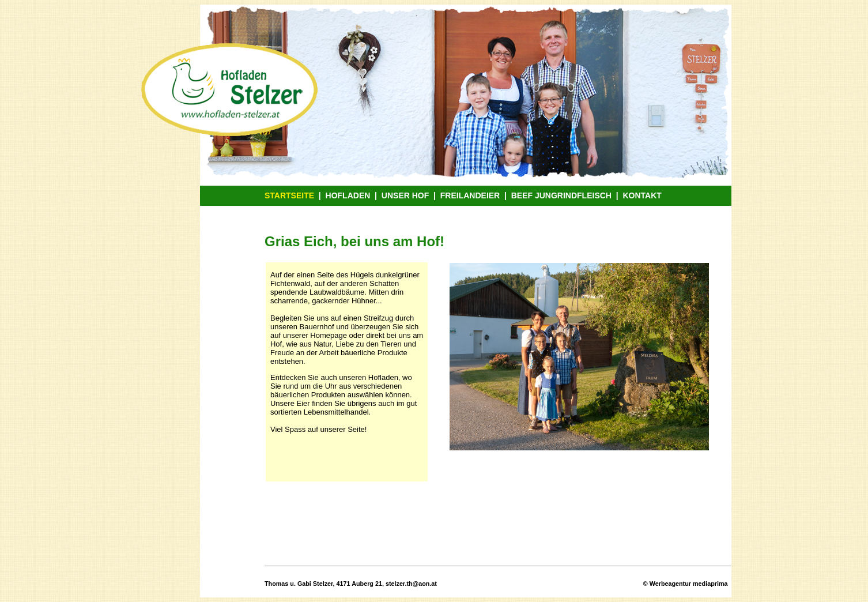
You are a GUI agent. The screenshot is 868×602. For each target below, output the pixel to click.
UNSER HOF (405, 195)
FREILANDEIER (470, 195)
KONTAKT (642, 195)
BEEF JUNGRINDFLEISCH (561, 195)
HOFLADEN (348, 195)
